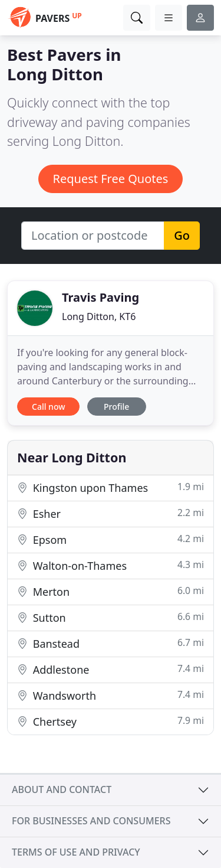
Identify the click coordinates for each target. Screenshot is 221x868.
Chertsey (111, 721)
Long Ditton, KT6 (99, 316)
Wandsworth (111, 695)
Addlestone (111, 669)
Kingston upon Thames (111, 487)
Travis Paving (100, 297)
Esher (111, 513)
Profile (116, 407)
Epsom (111, 539)
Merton (111, 591)
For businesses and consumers (91, 821)
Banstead (111, 643)
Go (182, 235)
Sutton (111, 617)
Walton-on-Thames (111, 565)
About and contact (62, 789)
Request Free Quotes (111, 179)
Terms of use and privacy (76, 852)
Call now (48, 407)
